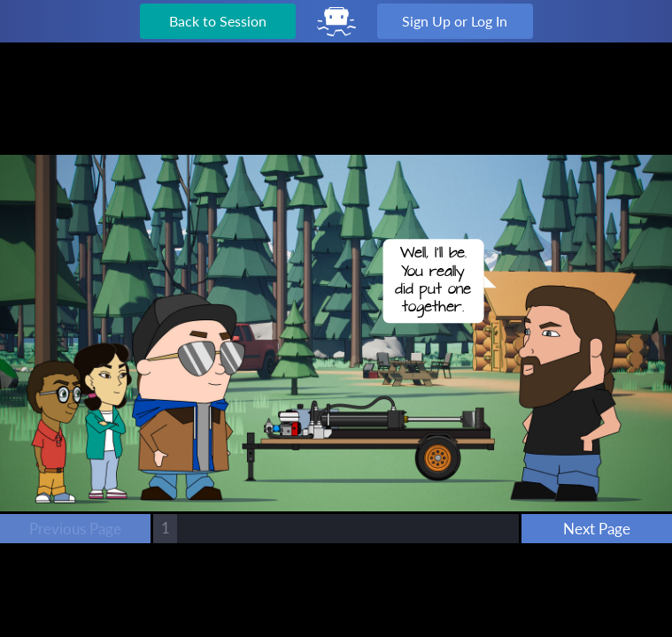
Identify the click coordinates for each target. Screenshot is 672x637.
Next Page (597, 529)
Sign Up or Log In (455, 21)
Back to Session (218, 21)
